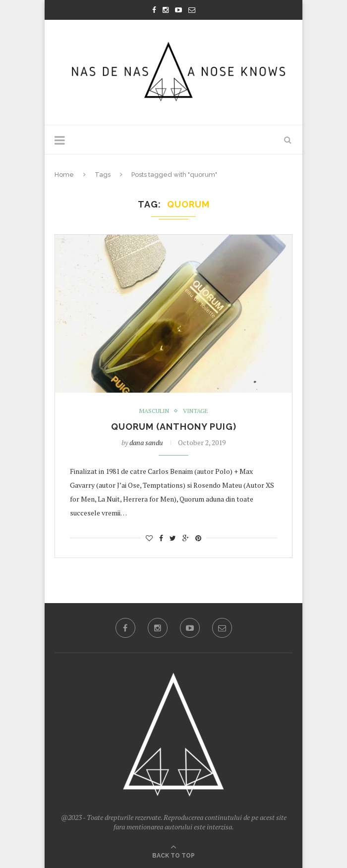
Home (64, 175)
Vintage (196, 411)
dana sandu (146, 442)
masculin (154, 411)
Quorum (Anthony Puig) (174, 427)
